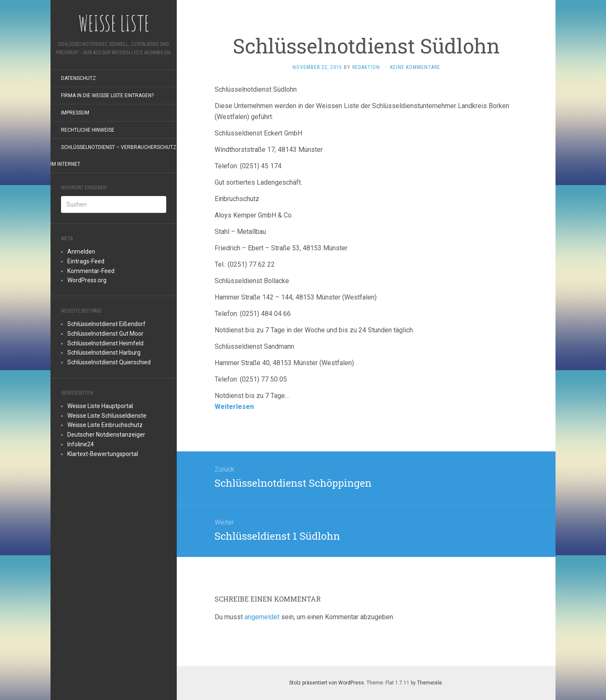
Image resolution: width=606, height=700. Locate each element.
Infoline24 (81, 444)
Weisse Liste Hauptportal (100, 406)
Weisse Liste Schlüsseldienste (107, 416)
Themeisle (429, 683)
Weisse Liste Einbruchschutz (105, 425)
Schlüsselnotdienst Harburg (104, 353)
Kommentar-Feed (91, 271)
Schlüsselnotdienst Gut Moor (105, 334)
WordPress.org (87, 280)
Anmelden (81, 252)
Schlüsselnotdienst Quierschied (109, 362)
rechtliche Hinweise (88, 130)
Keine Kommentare (415, 67)
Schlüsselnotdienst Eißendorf (106, 324)
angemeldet (262, 617)
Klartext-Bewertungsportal (103, 454)
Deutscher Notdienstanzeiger (106, 435)
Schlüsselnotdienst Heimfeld (105, 343)
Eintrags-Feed (86, 261)
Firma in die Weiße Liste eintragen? (107, 95)
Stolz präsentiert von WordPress (327, 683)
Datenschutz (78, 78)
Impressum (75, 113)
